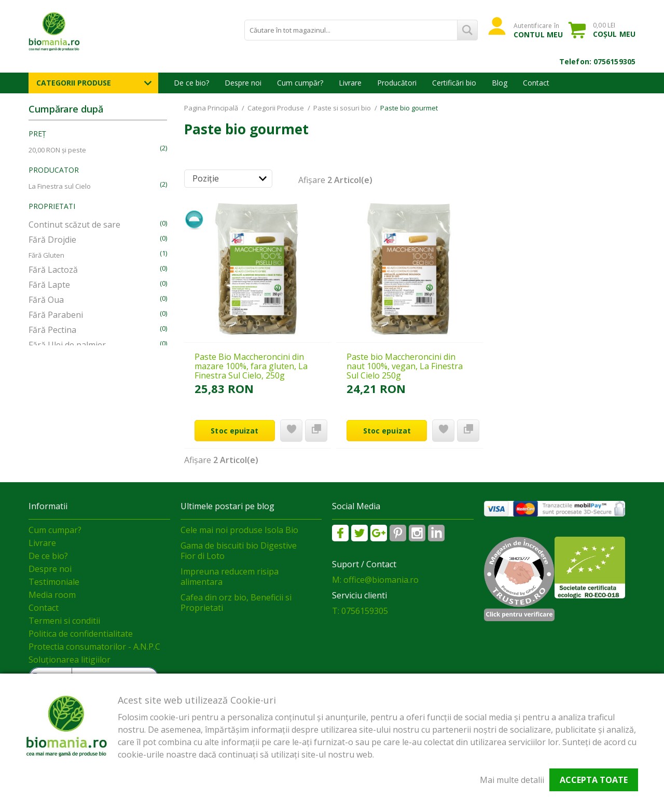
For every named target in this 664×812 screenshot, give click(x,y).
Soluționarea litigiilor (70, 660)
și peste (57, 150)
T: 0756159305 (360, 611)
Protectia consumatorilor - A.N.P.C (94, 647)
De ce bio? (191, 83)
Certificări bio (454, 83)
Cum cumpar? (55, 530)
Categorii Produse (74, 83)
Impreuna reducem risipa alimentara (230, 577)
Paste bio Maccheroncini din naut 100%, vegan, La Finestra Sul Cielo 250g (405, 366)
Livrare (350, 83)
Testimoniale (54, 582)
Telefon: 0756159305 (597, 61)
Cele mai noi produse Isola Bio (239, 530)
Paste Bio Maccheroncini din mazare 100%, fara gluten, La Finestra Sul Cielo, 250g (251, 366)
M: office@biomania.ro (375, 580)
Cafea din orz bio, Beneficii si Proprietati (236, 603)
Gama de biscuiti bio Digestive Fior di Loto (239, 551)
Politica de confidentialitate (81, 634)
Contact (536, 83)
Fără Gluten (46, 255)
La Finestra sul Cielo (60, 186)
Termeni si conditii (64, 621)
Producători (397, 83)
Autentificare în (538, 30)
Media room (52, 595)
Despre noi (243, 83)
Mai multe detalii (512, 780)
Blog (500, 83)
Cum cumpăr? (300, 83)
